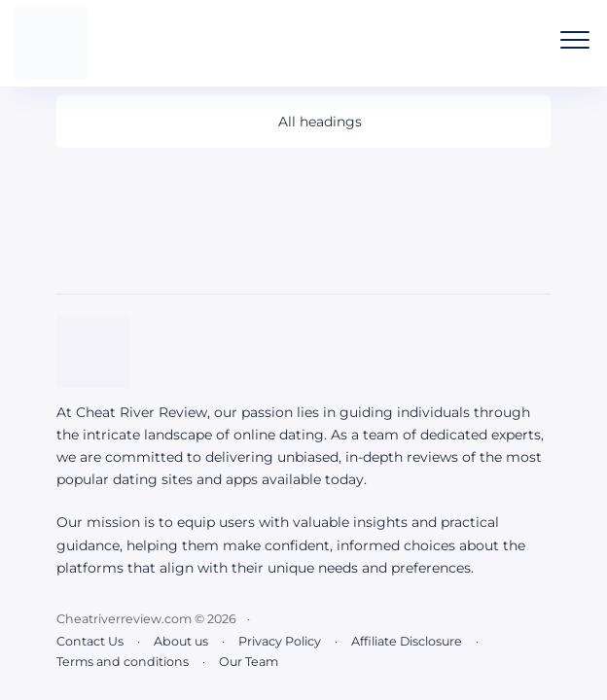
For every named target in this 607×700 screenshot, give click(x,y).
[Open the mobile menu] (575, 40)
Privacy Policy (280, 641)
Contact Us (90, 641)
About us (181, 641)
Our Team (249, 662)
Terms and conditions (123, 662)
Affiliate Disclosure (407, 641)
